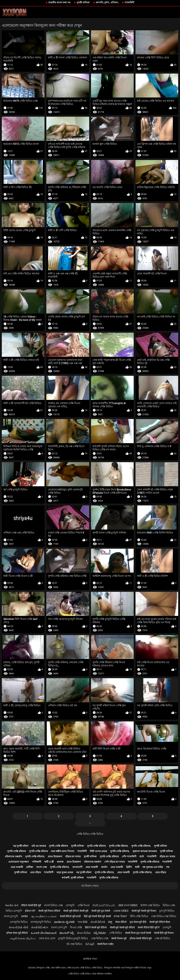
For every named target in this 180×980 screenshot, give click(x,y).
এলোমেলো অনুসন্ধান (19, 862)
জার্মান (104, 867)
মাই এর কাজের (39, 846)
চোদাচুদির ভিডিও (19, 922)
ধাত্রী (137, 867)
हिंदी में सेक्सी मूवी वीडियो (96, 927)
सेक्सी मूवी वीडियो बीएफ (160, 922)
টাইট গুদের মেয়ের (98, 851)
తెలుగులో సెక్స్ (67, 933)
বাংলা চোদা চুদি (59, 927)
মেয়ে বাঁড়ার (35, 872)
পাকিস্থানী (37, 862)
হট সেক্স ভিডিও (74, 944)
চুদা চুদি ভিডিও (167, 911)
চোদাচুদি (70, 905)
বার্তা (142, 856)
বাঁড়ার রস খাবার (73, 856)
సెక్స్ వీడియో (100, 933)
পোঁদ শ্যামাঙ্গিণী (129, 856)
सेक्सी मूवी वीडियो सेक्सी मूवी (76, 911)
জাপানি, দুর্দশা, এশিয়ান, (107, 2)
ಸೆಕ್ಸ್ (110, 922)
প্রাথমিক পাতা (90, 959)
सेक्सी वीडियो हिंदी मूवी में (149, 927)
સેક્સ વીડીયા (84, 933)
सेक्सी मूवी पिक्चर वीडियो (49, 911)
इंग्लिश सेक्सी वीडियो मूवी (141, 938)
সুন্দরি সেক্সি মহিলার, (119, 846)
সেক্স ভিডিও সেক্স (100, 938)
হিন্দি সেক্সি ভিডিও (139, 916)
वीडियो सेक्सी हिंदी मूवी (31, 905)
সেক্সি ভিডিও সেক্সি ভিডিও (90, 834)
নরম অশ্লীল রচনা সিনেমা (63, 851)
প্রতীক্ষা (30, 867)
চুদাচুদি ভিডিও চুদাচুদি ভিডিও (73, 938)
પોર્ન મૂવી (90, 944)
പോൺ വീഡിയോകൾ (44, 933)
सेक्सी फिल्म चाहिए (105, 944)
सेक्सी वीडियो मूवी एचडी (70, 916)
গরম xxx (83, 922)
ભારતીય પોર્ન (12, 905)
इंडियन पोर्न (30, 911)
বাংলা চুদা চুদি (11, 916)
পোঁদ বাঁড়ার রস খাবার (115, 862)
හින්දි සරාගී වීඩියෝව (104, 905)
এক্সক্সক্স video (121, 911)
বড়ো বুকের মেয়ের (65, 872)
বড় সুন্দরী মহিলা (21, 846)
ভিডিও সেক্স (169, 905)
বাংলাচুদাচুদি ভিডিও (41, 922)
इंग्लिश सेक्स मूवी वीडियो (17, 933)
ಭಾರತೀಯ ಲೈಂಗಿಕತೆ (64, 922)
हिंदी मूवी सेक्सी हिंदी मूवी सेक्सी (97, 916)
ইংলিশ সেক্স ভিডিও (150, 905)
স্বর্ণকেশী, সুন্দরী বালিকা (73, 878)
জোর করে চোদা (47, 938)
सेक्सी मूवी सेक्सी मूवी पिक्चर (144, 911)
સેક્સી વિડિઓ (98, 922)
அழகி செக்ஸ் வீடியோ (23, 938)
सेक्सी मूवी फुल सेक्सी (101, 911)
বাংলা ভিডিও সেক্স (53, 905)
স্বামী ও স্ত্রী (49, 862)
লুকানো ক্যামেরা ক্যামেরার (145, 851)
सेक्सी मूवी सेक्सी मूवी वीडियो (122, 927)
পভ (168, 867)
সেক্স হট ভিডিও (162, 938)
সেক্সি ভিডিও (116, 933)
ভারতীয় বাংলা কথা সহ (59, 2)
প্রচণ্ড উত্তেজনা (55, 856)
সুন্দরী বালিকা (83, 2)
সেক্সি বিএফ (83, 905)
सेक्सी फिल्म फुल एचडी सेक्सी (138, 933)
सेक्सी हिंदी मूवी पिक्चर (164, 933)
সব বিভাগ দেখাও (90, 886)
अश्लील (24, 916)
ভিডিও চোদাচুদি (14, 911)
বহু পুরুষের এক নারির (153, 867)
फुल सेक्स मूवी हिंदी (138, 922)
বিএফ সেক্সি (76, 927)
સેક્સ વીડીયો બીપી (18, 927)
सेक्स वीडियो (121, 922)
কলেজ (60, 862)
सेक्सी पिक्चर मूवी (119, 938)
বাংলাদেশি (77, 867)
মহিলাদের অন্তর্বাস (13, 856)
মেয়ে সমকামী (17, 867)
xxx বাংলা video (128, 905)
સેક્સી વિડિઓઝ (40, 927)
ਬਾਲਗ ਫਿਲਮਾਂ (120, 916)
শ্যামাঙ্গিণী (129, 2)
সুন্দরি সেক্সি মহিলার (58, 846)
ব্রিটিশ (129, 867)
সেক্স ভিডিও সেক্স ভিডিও (164, 916)
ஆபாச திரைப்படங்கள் (44, 916)
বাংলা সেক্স (42, 867)
